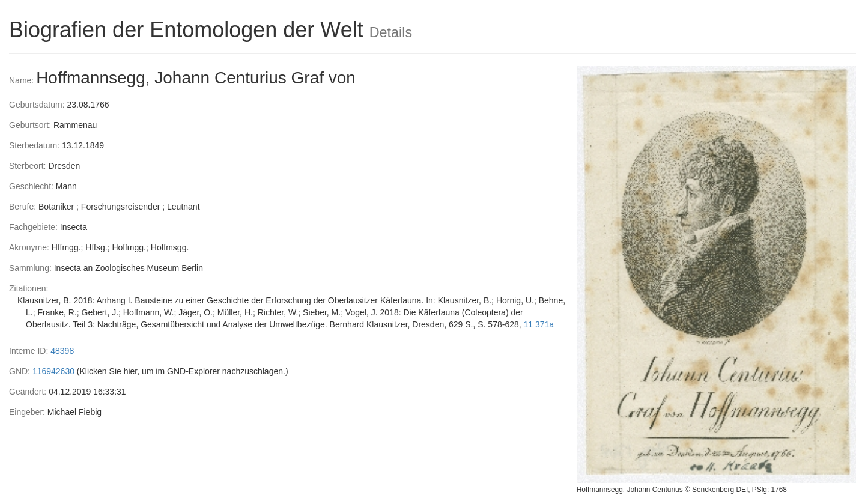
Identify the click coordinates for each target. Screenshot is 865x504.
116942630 (53, 371)
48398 (62, 351)
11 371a (539, 324)
